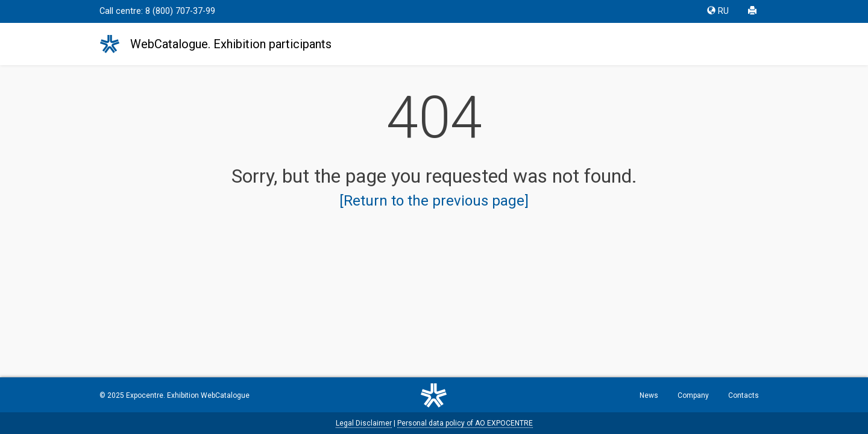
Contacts (744, 395)
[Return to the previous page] (434, 201)
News (649, 395)
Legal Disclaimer (364, 423)
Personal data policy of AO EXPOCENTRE (465, 423)
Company (693, 395)
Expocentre (145, 395)
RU (718, 11)
